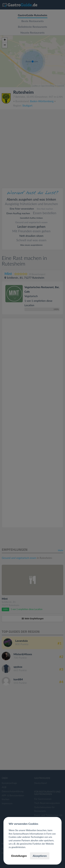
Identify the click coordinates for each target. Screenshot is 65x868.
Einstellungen (19, 856)
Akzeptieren (40, 856)
